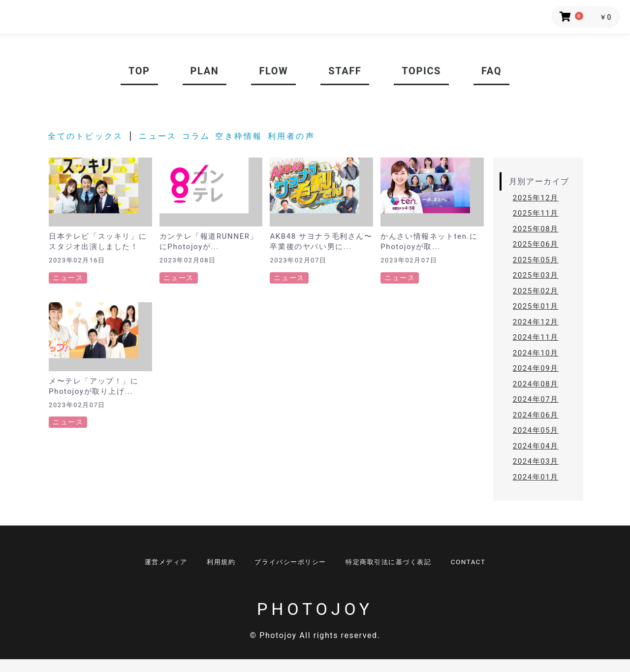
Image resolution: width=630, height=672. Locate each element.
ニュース (156, 136)
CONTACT (484, 564)
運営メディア (151, 564)
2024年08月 (536, 384)
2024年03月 (536, 461)
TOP (139, 71)
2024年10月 (536, 353)
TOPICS (421, 71)
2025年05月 (536, 260)
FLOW (273, 71)
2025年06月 (536, 244)
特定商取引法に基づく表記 (396, 564)
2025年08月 (536, 229)
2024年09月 (536, 368)
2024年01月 (536, 477)
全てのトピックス (85, 136)
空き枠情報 (236, 136)
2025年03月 (536, 275)
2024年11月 (536, 337)
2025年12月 (536, 198)
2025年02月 (536, 291)
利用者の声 (284, 136)
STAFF (345, 71)
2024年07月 (536, 399)
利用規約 (212, 564)
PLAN (205, 71)
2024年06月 (536, 415)
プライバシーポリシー (289, 564)
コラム (192, 136)
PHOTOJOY (315, 621)
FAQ (491, 71)
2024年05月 (536, 430)
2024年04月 (536, 446)
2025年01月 (536, 306)
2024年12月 (536, 322)
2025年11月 (536, 213)
